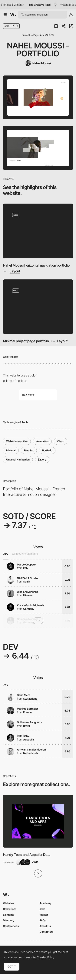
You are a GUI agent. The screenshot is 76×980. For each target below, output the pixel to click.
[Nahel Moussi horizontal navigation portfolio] (38, 231)
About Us (45, 926)
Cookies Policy (46, 957)
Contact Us (46, 932)
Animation (42, 441)
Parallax (29, 450)
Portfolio (47, 450)
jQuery (42, 459)
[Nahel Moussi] (38, 63)
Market (44, 915)
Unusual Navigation (18, 459)
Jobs (42, 909)
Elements (9, 915)
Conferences (11, 926)
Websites (9, 903)
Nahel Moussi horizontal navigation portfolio (36, 265)
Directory (9, 920)
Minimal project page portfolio (26, 341)
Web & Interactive (17, 441)
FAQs (43, 920)
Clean (61, 441)
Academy (45, 903)
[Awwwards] (13, 15)
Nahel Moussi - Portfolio (38, 49)
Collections (10, 909)
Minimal (11, 450)
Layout (15, 271)
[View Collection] (38, 821)
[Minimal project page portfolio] (38, 307)
